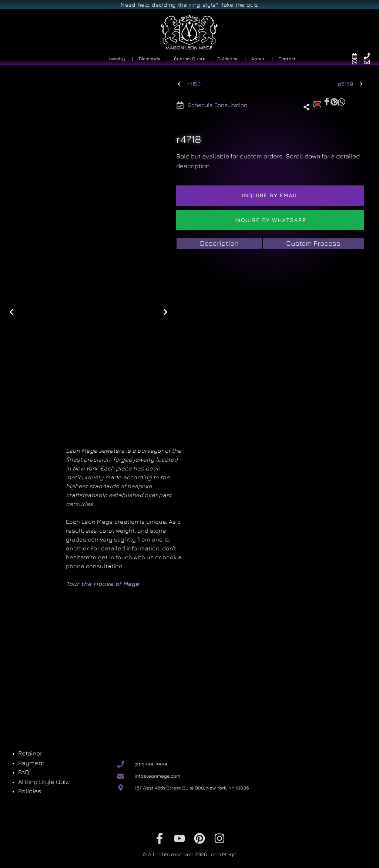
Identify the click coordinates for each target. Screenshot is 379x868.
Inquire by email (270, 195)
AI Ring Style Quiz (43, 782)
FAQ (24, 772)
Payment (31, 763)
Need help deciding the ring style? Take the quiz (189, 5)
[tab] (219, 243)
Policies (30, 791)
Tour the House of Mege (102, 584)
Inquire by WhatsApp (270, 220)
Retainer (30, 753)
